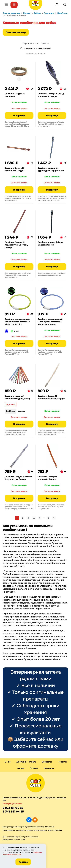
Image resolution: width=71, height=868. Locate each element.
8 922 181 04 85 (13, 808)
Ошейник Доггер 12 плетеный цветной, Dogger (51, 397)
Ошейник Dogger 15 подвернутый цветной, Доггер (16, 245)
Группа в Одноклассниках (35, 820)
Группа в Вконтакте (29, 820)
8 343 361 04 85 (13, 812)
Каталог (14, 5)
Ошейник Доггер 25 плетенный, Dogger (15, 169)
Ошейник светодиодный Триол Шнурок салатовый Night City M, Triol (18, 322)
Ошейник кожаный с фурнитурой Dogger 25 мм (51, 169)
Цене (43, 44)
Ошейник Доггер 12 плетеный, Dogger (47, 478)
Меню (6, 5)
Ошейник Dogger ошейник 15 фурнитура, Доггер (18, 478)
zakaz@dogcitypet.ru (12, 804)
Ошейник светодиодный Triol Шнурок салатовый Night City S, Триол (50, 322)
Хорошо (23, 862)
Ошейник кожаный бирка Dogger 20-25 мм (50, 244)
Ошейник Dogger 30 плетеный (15, 95)
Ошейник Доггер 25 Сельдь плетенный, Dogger (51, 95)
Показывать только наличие (38, 49)
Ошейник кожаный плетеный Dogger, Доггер (18, 397)
